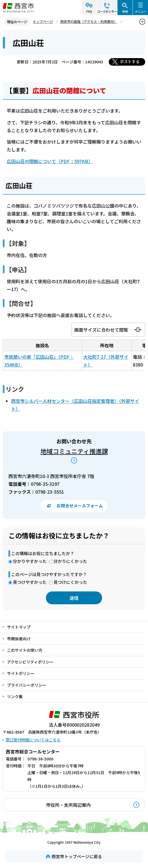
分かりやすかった (30, 561)
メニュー (140, 11)
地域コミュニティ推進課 (74, 451)
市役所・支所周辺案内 (68, 805)
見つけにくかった (70, 582)
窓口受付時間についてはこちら (33, 740)
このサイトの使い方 (25, 650)
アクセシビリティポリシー (30, 662)
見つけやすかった (30, 582)
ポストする (130, 61)
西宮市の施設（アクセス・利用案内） (89, 21)
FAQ (89, 11)
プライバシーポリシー (27, 685)
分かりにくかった (70, 561)
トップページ (43, 21)
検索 (125, 11)
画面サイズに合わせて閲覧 (101, 330)
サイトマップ (19, 627)
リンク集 (15, 696)
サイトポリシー (21, 673)
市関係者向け (19, 639)
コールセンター (107, 11)
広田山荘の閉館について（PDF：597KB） (50, 161)
